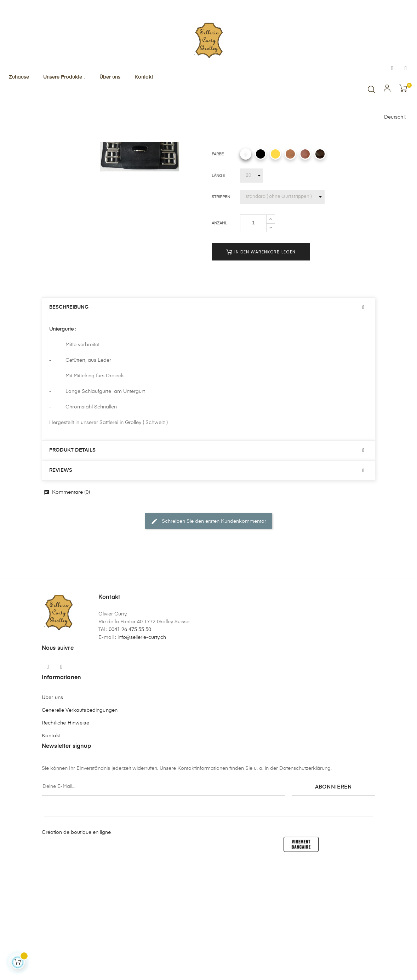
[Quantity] (253, 339)
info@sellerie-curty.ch (142, 753)
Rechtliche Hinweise (65, 838)
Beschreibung (69, 423)
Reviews (61, 586)
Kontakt (51, 851)
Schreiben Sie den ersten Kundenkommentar (208, 637)
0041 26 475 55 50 (130, 745)
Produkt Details (72, 566)
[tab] (208, 423)
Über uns (52, 813)
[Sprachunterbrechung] (395, 118)
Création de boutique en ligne (76, 948)
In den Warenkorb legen (261, 367)
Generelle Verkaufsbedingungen (80, 826)
